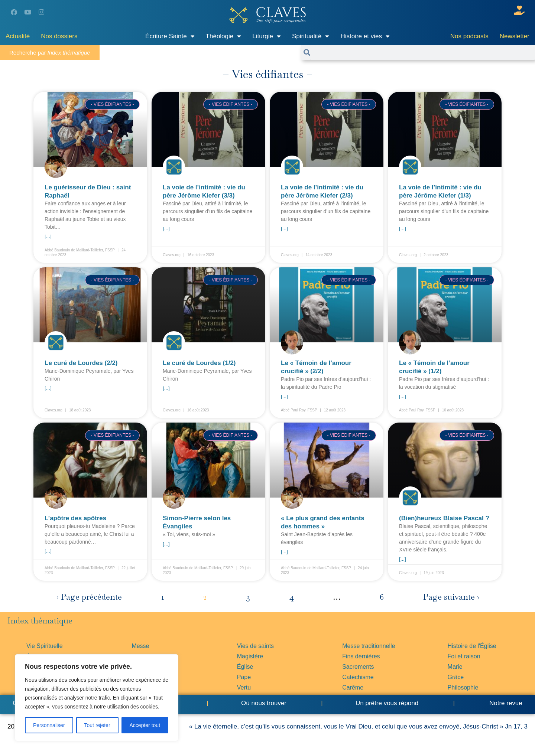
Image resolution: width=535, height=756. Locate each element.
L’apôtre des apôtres (75, 518)
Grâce (456, 677)
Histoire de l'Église (472, 646)
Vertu (244, 687)
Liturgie (267, 36)
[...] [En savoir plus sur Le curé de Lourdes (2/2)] (48, 388)
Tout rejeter (97, 725)
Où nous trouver (264, 703)
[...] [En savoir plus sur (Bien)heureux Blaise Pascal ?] (403, 559)
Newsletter (515, 36)
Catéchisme (358, 677)
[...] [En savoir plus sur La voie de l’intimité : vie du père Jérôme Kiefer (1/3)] (403, 229)
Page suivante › (451, 597)
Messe (140, 646)
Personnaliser (49, 725)
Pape (244, 677)
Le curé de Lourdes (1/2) (199, 363)
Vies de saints (255, 646)
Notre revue (505, 703)
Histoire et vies (365, 36)
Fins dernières (361, 656)
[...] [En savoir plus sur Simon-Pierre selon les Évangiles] (166, 544)
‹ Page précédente (89, 597)
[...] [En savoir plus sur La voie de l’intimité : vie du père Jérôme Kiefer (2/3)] (284, 229)
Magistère (250, 656)
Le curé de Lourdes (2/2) (81, 363)
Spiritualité (311, 36)
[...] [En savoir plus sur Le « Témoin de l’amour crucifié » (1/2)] (403, 396)
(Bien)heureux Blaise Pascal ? (444, 518)
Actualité (18, 36)
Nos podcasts (469, 36)
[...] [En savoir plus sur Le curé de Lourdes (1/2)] (166, 388)
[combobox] (423, 52)
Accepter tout (145, 725)
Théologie (224, 36)
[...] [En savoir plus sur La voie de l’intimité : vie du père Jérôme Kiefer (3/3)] (166, 229)
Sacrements (358, 667)
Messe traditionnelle (369, 646)
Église (245, 667)
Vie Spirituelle (45, 646)
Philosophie (463, 687)
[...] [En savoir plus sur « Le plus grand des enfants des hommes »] (284, 552)
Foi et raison (464, 656)
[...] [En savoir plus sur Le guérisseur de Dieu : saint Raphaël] (48, 236)
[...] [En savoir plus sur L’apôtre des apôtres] (48, 551)
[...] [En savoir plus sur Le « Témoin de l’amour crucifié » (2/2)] (284, 396)
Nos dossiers (59, 36)
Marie (455, 667)
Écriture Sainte (170, 36)
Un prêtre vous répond (387, 703)
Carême (353, 687)
